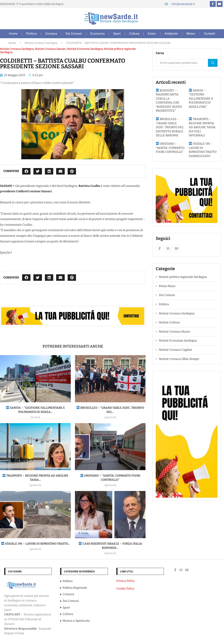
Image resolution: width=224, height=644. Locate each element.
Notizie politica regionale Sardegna (183, 277)
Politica (31, 34)
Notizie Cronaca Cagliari (175, 350)
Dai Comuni (74, 34)
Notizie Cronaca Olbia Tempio (179, 359)
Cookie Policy (125, 589)
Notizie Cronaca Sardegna (41, 43)
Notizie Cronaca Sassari (51, 49)
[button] (26, 171)
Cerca (213, 63)
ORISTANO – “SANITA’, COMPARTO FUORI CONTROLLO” (170, 148)
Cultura (134, 34)
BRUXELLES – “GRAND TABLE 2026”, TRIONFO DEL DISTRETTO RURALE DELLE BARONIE (170, 127)
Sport (117, 34)
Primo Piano (167, 286)
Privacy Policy (125, 581)
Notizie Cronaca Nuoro (175, 332)
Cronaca (51, 34)
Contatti (210, 34)
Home (13, 34)
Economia (97, 34)
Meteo (191, 34)
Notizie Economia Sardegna (85, 49)
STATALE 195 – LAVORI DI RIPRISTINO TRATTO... (35, 544)
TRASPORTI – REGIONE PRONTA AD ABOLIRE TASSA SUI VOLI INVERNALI (202, 127)
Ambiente (171, 34)
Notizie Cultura (169, 322)
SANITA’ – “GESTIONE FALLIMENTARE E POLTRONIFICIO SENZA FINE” (201, 99)
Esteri (152, 34)
